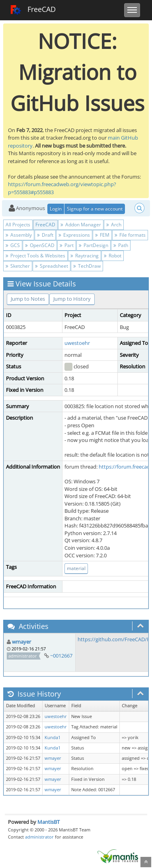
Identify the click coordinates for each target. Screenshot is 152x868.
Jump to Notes (28, 299)
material (76, 568)
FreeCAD (33, 10)
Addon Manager (81, 225)
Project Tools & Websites (35, 256)
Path (121, 245)
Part (67, 245)
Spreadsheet (52, 266)
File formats (130, 235)
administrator (39, 837)
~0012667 (61, 656)
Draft (45, 235)
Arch (114, 225)
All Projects (18, 225)
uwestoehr (77, 343)
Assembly (19, 235)
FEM (102, 235)
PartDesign (94, 245)
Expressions (74, 235)
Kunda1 (53, 738)
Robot (113, 256)
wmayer (21, 642)
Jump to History (72, 299)
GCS (13, 245)
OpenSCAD (40, 245)
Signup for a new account (95, 209)
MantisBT (49, 822)
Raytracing (85, 256)
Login (56, 209)
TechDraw (87, 266)
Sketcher (18, 266)
